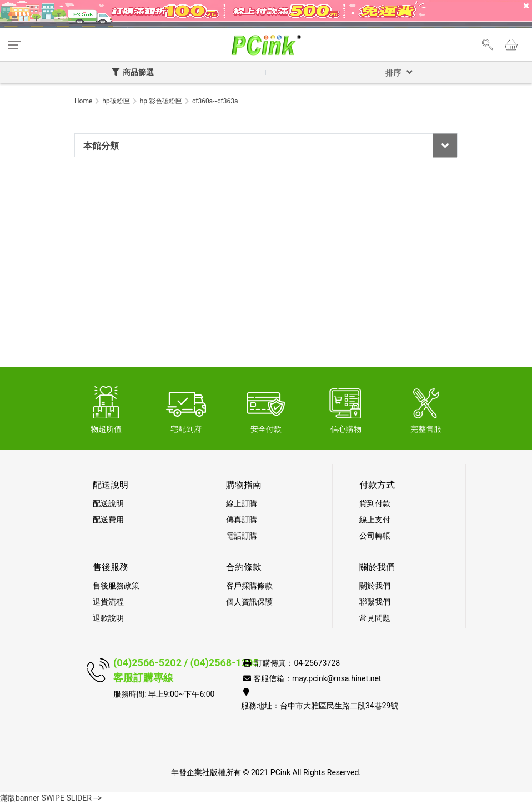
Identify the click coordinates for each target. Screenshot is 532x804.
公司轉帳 (375, 536)
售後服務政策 (116, 586)
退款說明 (108, 618)
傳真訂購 (242, 520)
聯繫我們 (375, 602)
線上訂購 (242, 503)
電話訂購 (242, 536)
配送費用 (108, 520)
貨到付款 (375, 503)
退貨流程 (108, 602)
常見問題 (375, 618)
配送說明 (108, 503)
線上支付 (375, 520)
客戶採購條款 (249, 586)
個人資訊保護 (249, 602)
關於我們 (375, 586)
